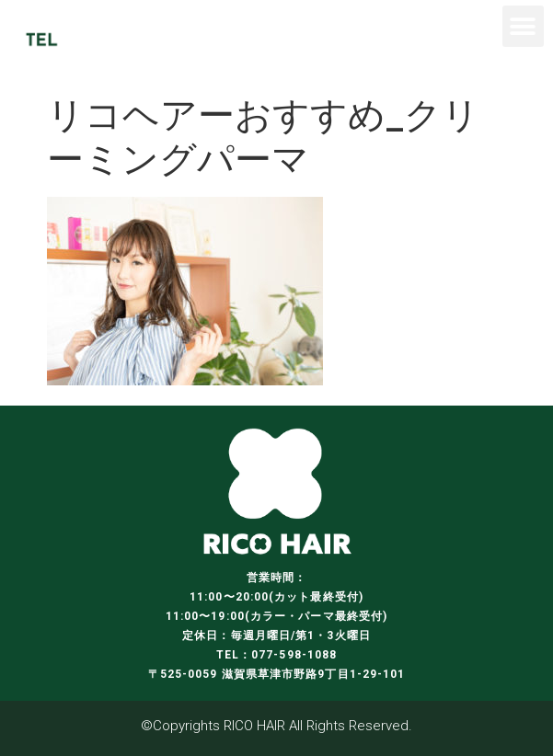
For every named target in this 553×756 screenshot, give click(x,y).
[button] (523, 26)
